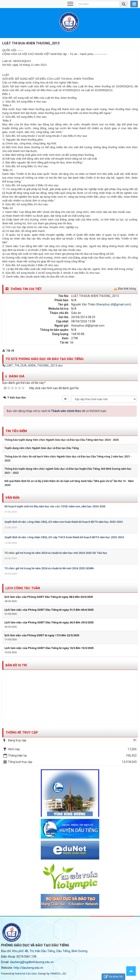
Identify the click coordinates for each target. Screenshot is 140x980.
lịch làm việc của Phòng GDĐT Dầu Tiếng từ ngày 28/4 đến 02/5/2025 (49, 597)
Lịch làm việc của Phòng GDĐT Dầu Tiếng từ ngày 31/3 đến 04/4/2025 (49, 610)
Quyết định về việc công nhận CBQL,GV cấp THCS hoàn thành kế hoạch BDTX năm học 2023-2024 (64, 537)
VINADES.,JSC (58, 974)
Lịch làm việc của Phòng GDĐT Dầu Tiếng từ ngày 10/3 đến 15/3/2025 (49, 648)
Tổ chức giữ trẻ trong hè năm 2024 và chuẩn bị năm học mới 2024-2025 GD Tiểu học (56, 553)
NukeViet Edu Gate (26, 974)
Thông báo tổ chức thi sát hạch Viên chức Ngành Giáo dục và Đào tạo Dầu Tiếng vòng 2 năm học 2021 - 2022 (68, 459)
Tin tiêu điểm (16, 431)
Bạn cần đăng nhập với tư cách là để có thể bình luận (57, 411)
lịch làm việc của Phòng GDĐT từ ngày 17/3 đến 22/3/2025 (42, 635)
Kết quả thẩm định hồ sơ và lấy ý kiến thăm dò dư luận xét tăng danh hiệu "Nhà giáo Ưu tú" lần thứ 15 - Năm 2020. (69, 483)
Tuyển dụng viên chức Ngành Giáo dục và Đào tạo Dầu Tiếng (42, 448)
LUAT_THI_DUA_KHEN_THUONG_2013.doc (33, 365)
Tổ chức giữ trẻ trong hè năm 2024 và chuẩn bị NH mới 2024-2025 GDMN (49, 568)
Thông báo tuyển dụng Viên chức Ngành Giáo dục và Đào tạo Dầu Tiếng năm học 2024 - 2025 (62, 440)
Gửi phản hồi (113, 977)
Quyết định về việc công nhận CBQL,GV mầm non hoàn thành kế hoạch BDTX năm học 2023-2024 (63, 522)
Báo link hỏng (127, 289)
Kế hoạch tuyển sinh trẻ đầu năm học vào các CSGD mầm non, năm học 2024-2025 (55, 506)
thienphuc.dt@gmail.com (113, 304)
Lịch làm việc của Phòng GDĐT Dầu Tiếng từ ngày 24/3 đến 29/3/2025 (49, 622)
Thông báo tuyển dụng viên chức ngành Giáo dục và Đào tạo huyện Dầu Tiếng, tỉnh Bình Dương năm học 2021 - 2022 (68, 471)
